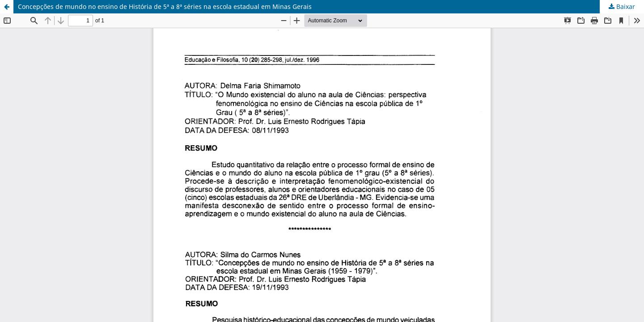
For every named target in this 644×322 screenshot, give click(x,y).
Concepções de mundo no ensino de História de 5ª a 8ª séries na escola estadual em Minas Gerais (165, 6)
